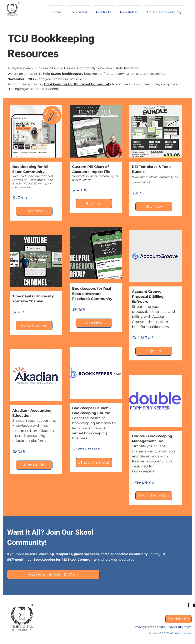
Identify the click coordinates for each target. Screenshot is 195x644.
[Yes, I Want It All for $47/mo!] (53, 575)
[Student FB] (178, 619)
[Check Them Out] (94, 463)
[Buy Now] (94, 204)
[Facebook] (188, 605)
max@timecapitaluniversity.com (163, 627)
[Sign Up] (154, 351)
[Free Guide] (34, 465)
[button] (105, 10)
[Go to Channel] (34, 326)
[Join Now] (34, 211)
